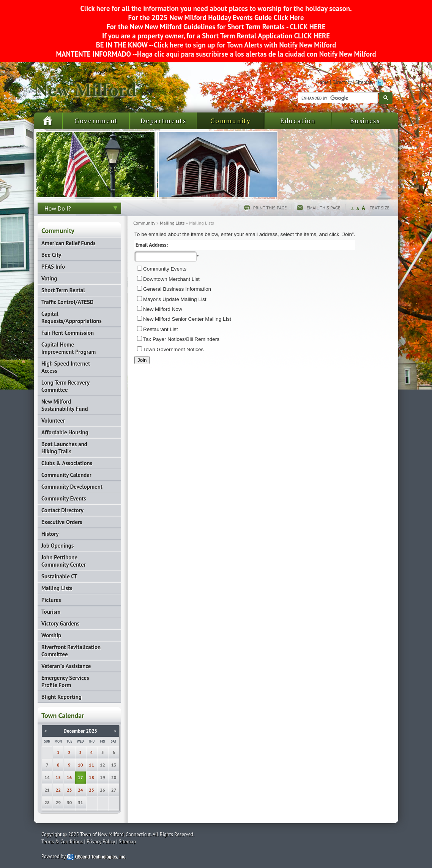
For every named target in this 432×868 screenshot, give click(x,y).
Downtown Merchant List (171, 279)
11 (91, 765)
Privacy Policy (101, 842)
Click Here (289, 17)
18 (91, 777)
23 (69, 790)
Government (96, 121)
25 (91, 790)
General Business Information (177, 289)
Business (365, 121)
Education (298, 121)
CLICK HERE (307, 27)
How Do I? (58, 208)
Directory (342, 82)
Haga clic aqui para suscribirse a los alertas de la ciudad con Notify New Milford (256, 54)
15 (58, 777)
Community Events (165, 269)
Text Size (380, 208)
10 (80, 765)
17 (80, 777)
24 (80, 790)
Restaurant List (160, 329)
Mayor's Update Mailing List (175, 299)
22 (58, 790)
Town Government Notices (173, 349)
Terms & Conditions (62, 842)
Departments (163, 121)
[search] (337, 98)
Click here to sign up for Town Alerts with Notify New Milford (245, 45)
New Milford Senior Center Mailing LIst (187, 319)
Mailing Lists (172, 223)
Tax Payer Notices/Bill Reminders (181, 339)
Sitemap (364, 82)
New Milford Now (163, 309)
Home (322, 82)
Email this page (323, 208)
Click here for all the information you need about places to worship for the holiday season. (216, 8)
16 (69, 777)
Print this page (270, 208)
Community (230, 121)
